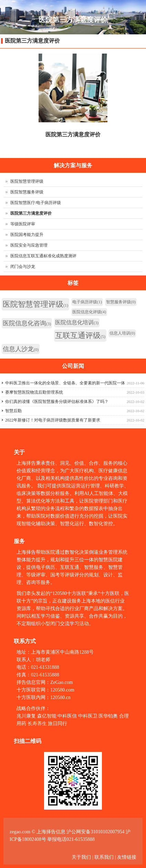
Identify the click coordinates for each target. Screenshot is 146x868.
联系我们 (104, 857)
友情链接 (127, 857)
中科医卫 (88, 716)
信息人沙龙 (21, 349)
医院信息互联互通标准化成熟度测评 (43, 256)
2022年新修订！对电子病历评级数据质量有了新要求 (53, 420)
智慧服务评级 (121, 302)
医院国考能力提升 (27, 235)
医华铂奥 (108, 716)
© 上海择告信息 (49, 832)
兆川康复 (26, 716)
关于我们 (82, 857)
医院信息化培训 (77, 322)
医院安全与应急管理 (29, 245)
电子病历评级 (87, 302)
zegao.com (20, 832)
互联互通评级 (80, 335)
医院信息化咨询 (27, 323)
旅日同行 (58, 724)
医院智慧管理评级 (27, 181)
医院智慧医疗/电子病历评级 (36, 203)
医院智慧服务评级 (27, 192)
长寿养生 (37, 724)
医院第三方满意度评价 (32, 41)
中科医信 (67, 716)
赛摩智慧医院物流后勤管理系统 (34, 392)
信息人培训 (122, 333)
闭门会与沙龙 (23, 267)
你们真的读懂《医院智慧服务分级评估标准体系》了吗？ (57, 402)
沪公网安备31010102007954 (95, 832)
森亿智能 (47, 716)
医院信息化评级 (89, 312)
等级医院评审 (23, 224)
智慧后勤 (13, 411)
